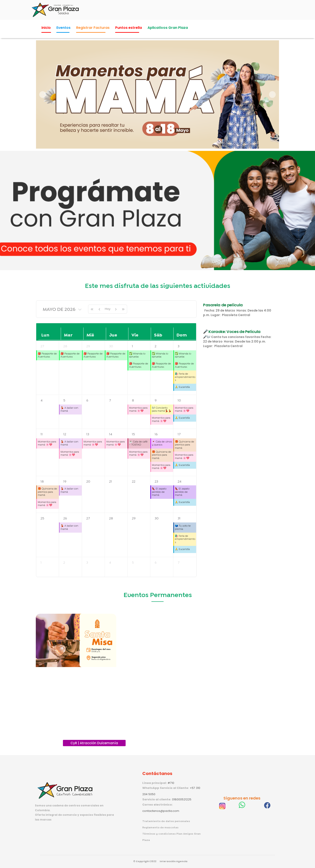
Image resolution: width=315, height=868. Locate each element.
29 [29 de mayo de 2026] (134, 518)
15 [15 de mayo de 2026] (133, 434)
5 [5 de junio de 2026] (133, 563)
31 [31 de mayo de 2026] (179, 518)
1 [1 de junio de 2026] (41, 563)
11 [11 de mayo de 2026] (42, 434)
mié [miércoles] (90, 335)
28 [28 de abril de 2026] (65, 346)
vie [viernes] (135, 335)
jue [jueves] (113, 335)
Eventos (63, 28)
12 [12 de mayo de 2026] (65, 434)
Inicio (46, 28)
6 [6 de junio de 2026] (156, 563)
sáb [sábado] (158, 335)
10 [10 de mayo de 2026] (179, 401)
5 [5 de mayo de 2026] (64, 401)
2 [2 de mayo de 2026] (156, 346)
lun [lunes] (45, 335)
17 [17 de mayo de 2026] (179, 434)
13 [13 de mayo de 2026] (88, 434)
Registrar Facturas (93, 28)
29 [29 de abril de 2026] (88, 346)
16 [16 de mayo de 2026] (156, 434)
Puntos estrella (129, 28)
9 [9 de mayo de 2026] (156, 401)
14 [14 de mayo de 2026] (111, 434)
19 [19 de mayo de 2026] (65, 482)
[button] (43, 95)
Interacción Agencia (174, 861)
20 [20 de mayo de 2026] (88, 482)
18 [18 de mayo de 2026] (42, 482)
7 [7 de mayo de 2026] (110, 401)
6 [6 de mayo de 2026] (87, 401)
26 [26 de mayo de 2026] (65, 518)
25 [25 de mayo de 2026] (42, 518)
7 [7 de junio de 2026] (179, 563)
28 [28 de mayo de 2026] (111, 518)
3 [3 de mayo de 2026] (179, 346)
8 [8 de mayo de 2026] (133, 401)
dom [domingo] (182, 335)
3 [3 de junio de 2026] (87, 563)
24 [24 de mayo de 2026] (180, 482)
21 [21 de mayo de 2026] (111, 482)
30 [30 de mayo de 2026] (157, 518)
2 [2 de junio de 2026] (64, 563)
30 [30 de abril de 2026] (111, 346)
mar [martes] (68, 335)
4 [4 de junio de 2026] (110, 563)
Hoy (108, 309)
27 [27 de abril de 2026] (42, 346)
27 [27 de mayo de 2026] (88, 518)
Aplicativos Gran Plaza (168, 28)
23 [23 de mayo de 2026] (156, 482)
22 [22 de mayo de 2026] (134, 482)
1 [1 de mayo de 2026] (132, 346)
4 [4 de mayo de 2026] (42, 401)
